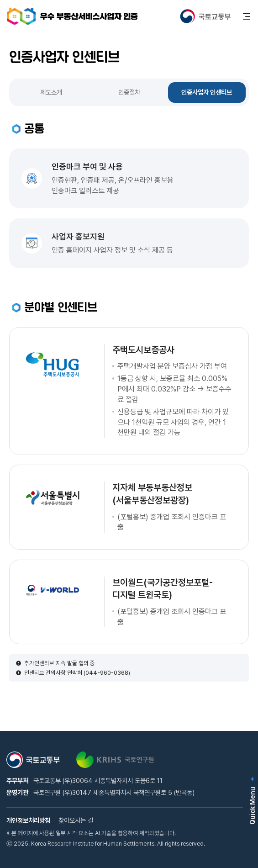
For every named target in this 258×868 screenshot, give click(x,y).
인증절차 (129, 92)
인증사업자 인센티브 (207, 92)
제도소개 (51, 92)
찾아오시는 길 (76, 820)
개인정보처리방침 (28, 820)
